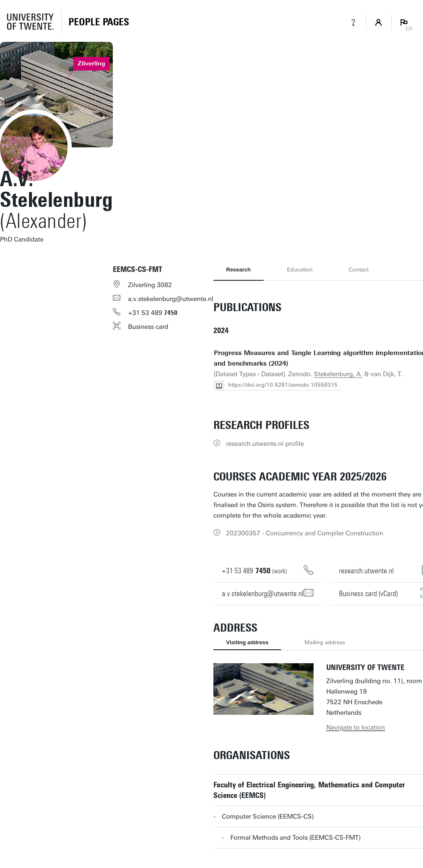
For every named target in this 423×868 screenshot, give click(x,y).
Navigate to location (356, 727)
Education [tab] (300, 270)
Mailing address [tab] (325, 642)
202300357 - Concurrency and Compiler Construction (305, 533)
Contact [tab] (359, 270)
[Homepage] (99, 22)
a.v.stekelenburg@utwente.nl (171, 299)
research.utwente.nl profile (265, 444)
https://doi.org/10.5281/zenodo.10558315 (283, 385)
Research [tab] (239, 270)
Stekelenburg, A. (338, 374)
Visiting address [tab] (247, 642)
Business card (148, 327)
